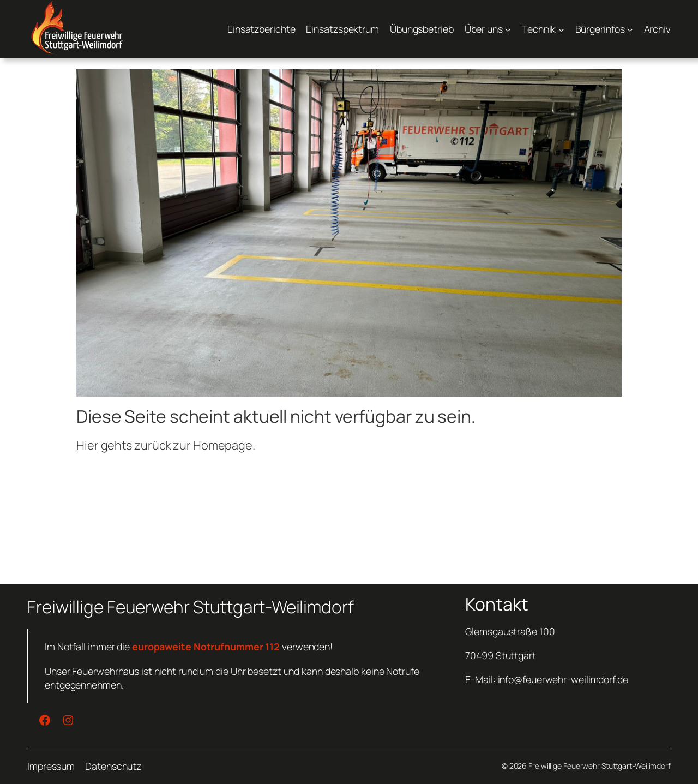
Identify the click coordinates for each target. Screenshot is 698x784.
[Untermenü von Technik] (543, 29)
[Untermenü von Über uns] (488, 29)
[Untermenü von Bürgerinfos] (604, 29)
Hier (88, 445)
